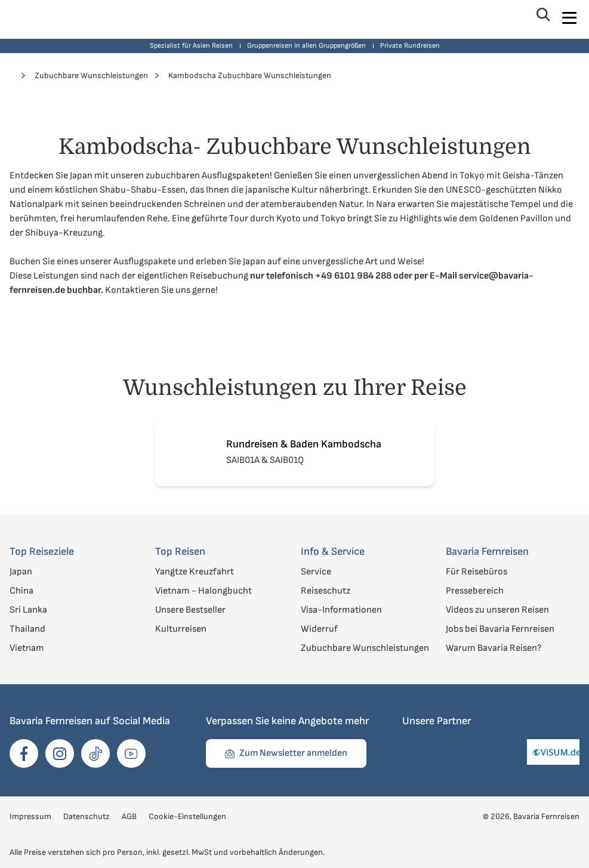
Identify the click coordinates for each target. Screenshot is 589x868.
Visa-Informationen (341, 610)
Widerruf (319, 629)
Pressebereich (475, 591)
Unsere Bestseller (190, 610)
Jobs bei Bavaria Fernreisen (500, 629)
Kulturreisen (181, 629)
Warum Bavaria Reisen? (494, 648)
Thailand (27, 629)
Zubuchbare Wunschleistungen (365, 648)
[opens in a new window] (24, 753)
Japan (21, 572)
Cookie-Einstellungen (187, 816)
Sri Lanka (28, 610)
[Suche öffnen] (542, 18)
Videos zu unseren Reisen (497, 610)
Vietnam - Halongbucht (203, 591)
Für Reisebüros (477, 572)
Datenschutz (87, 816)
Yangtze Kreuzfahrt (195, 572)
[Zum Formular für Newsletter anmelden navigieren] (286, 753)
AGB (129, 816)
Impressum (30, 816)
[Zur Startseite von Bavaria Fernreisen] (51, 18)
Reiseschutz (326, 591)
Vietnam (27, 648)
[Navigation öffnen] (569, 18)
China (21, 591)
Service (316, 572)
